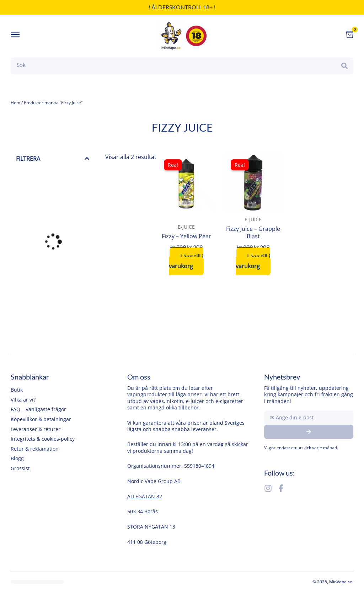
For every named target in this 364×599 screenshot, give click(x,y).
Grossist (20, 468)
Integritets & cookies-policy (43, 439)
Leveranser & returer (36, 429)
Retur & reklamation (35, 449)
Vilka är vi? (23, 400)
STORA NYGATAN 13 (151, 527)
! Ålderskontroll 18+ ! (182, 7)
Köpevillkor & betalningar (41, 419)
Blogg (17, 458)
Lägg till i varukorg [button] (186, 261)
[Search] (344, 66)
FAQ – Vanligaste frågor (38, 409)
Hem (15, 103)
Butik (17, 390)
